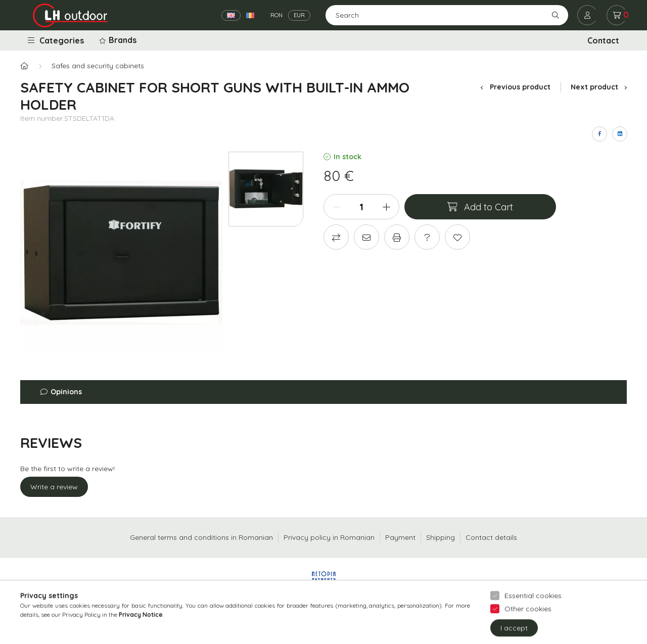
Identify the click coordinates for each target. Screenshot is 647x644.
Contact (603, 40)
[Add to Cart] (480, 207)
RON (276, 15)
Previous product (515, 87)
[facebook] (599, 134)
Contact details (491, 537)
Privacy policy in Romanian (329, 537)
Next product (599, 87)
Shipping (441, 537)
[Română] (250, 15)
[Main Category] (24, 66)
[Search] (447, 15)
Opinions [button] (66, 392)
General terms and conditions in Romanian (201, 537)
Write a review (54, 487)
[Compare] (336, 237)
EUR (299, 15)
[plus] (386, 207)
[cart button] (617, 15)
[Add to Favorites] (457, 237)
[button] (119, 40)
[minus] (337, 207)
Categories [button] (56, 40)
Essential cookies (533, 613)
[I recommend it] (366, 237)
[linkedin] (620, 134)
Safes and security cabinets (98, 66)
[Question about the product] (427, 237)
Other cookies (528, 626)
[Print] (397, 237)
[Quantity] (361, 207)
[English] (231, 15)
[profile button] (587, 15)
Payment (400, 537)
